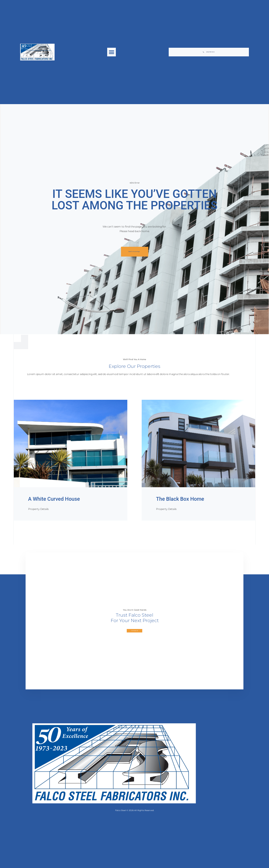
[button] (112, 52)
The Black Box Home (180, 499)
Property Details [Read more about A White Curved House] (38, 509)
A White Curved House (54, 499)
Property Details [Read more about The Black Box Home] (166, 509)
